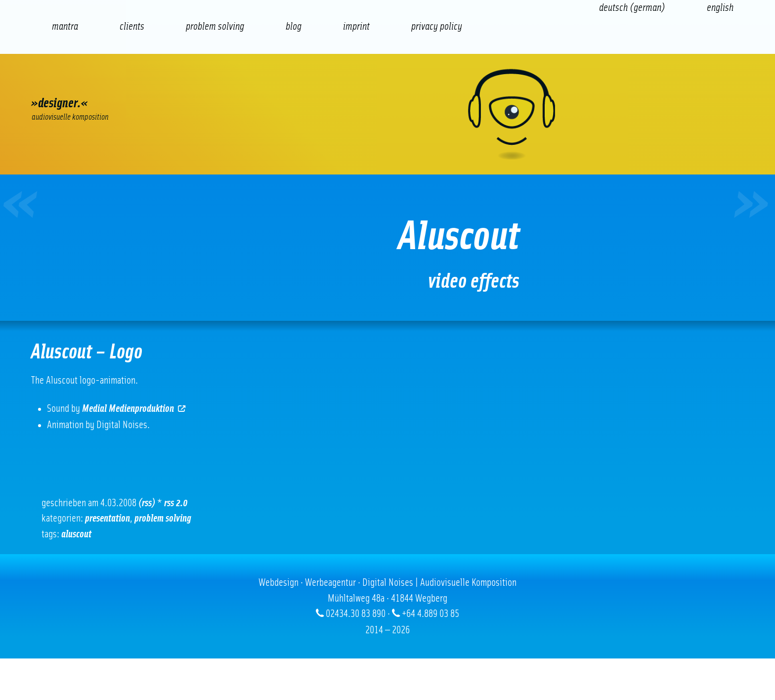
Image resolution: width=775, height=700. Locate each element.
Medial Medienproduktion (134, 409)
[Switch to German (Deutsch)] (632, 8)
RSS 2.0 (176, 503)
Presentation (108, 518)
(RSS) (147, 503)
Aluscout (76, 534)
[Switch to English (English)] (720, 8)
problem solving (163, 518)
